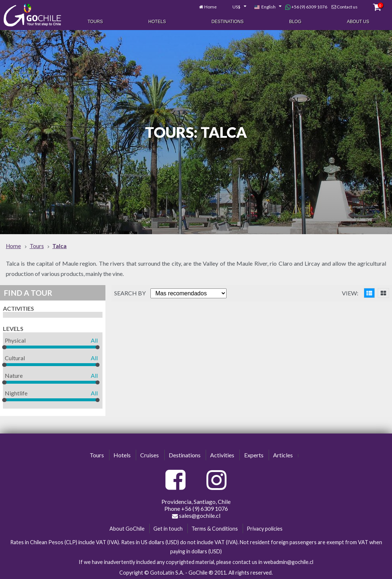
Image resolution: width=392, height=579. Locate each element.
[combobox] (235, 7)
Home (210, 6)
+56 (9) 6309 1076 (306, 7)
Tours (95, 21)
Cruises (150, 454)
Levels (13, 328)
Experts (254, 454)
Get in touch (168, 528)
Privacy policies (265, 528)
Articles (283, 454)
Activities (18, 308)
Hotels (157, 21)
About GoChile (127, 528)
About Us (358, 21)
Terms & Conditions (215, 528)
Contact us (347, 6)
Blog (295, 21)
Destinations (228, 21)
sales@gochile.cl (196, 515)
